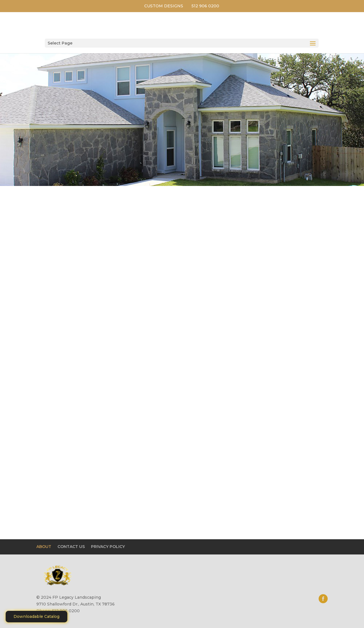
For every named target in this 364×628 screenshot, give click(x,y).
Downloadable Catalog (36, 616)
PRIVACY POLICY (108, 547)
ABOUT (44, 547)
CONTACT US (71, 547)
